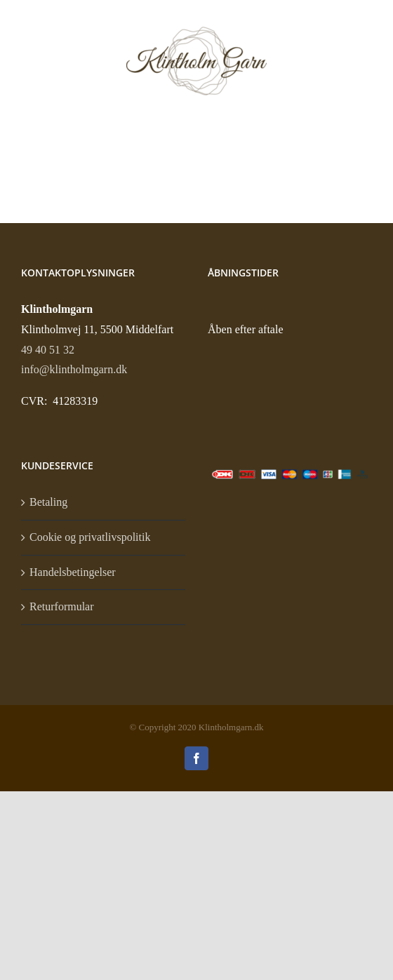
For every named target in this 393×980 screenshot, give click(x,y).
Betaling (48, 502)
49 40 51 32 (48, 350)
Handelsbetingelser (73, 572)
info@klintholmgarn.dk (74, 369)
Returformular (62, 606)
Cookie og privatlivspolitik (90, 537)
